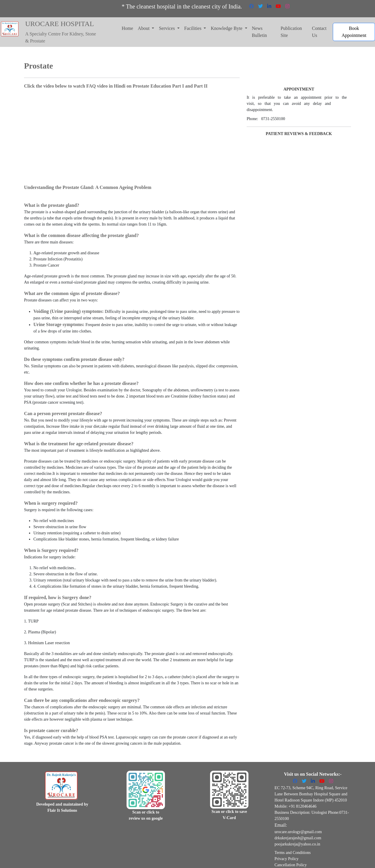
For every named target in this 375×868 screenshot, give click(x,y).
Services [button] (167, 28)
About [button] (144, 28)
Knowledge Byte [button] (227, 28)
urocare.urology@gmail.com (298, 832)
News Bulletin (260, 32)
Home (127, 28)
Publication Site (291, 32)
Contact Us (319, 32)
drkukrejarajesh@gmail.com (298, 838)
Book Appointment (354, 32)
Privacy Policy (287, 859)
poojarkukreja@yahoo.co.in (297, 844)
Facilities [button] (194, 28)
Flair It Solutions (62, 810)
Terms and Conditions (293, 853)
